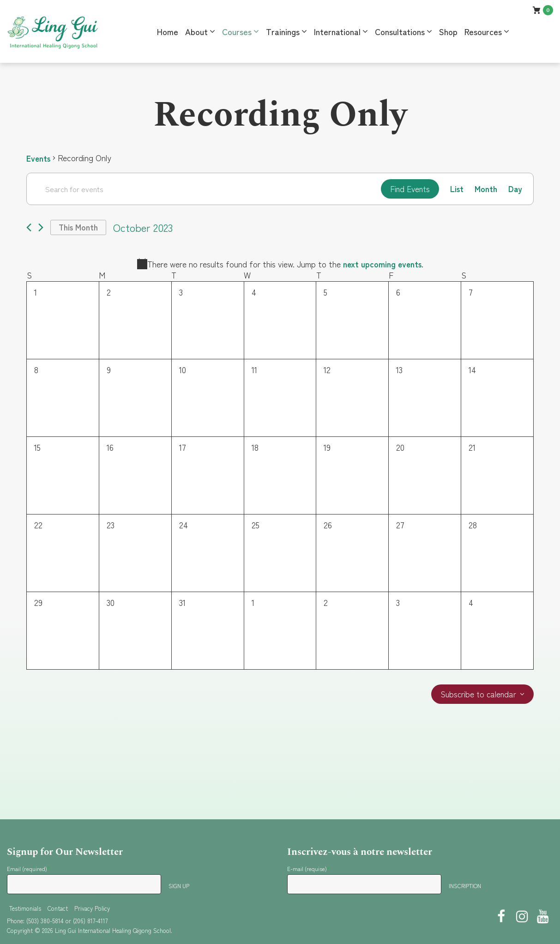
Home (168, 31)
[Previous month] (29, 228)
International (337, 31)
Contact (58, 908)
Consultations (400, 31)
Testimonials (25, 908)
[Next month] (41, 228)
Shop (448, 31)
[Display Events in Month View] (485, 189)
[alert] (280, 265)
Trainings (283, 31)
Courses (237, 31)
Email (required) (29, 868)
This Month (79, 228)
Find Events (407, 189)
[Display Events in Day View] (515, 189)
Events (39, 158)
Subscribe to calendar (477, 696)
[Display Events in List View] (456, 189)
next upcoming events (382, 265)
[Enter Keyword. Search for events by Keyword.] (202, 189)
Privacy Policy (92, 908)
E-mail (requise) (309, 868)
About (196, 31)
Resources (483, 31)
